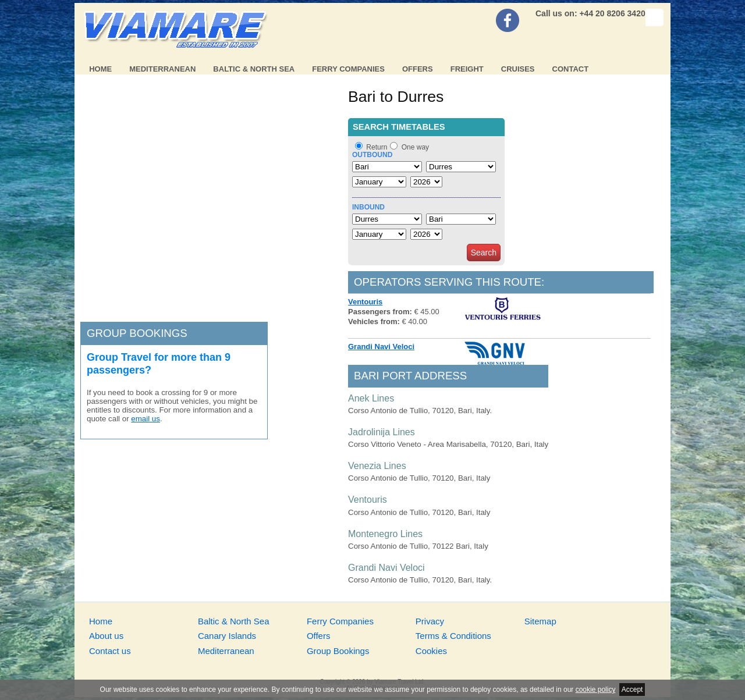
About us (106, 636)
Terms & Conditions (453, 636)
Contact (571, 69)
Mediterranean (162, 69)
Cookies (431, 651)
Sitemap (540, 621)
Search (484, 253)
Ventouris (365, 302)
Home (100, 69)
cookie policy (596, 690)
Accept (632, 690)
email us (146, 419)
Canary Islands (227, 636)
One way (415, 147)
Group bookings (137, 333)
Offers (418, 69)
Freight (467, 69)
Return (377, 147)
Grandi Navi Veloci (381, 347)
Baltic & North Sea (254, 69)
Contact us (110, 651)
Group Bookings (338, 651)
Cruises (518, 69)
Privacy (430, 621)
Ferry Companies (348, 69)
